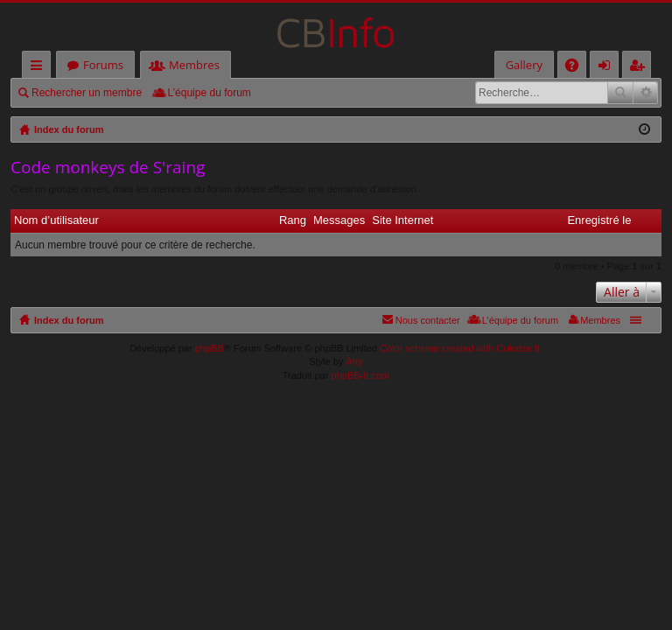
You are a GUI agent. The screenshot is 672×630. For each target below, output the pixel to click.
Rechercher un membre (87, 93)
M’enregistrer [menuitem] (640, 68)
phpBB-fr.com (361, 375)
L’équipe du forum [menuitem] (209, 93)
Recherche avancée (645, 93)
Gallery (524, 65)
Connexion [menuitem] (608, 68)
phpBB (210, 348)
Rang (293, 220)
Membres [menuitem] (600, 320)
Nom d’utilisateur (56, 220)
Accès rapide (40, 68)
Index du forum (69, 320)
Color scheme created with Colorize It (460, 348)
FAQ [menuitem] (577, 68)
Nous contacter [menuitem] (428, 320)
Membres (194, 65)
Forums (103, 65)
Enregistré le (599, 220)
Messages (339, 220)
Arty (354, 361)
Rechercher (620, 93)
